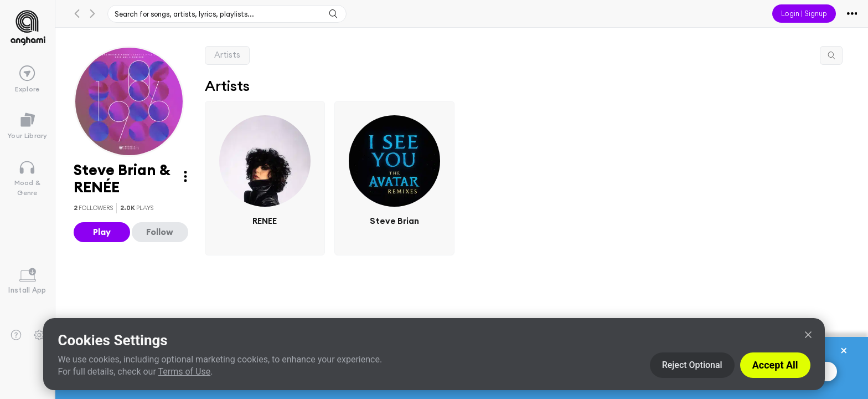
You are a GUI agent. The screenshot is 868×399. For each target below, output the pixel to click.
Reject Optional (692, 365)
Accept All (775, 365)
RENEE (265, 220)
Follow (160, 232)
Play (102, 232)
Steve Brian (394, 220)
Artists (227, 55)
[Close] (808, 335)
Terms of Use (184, 372)
